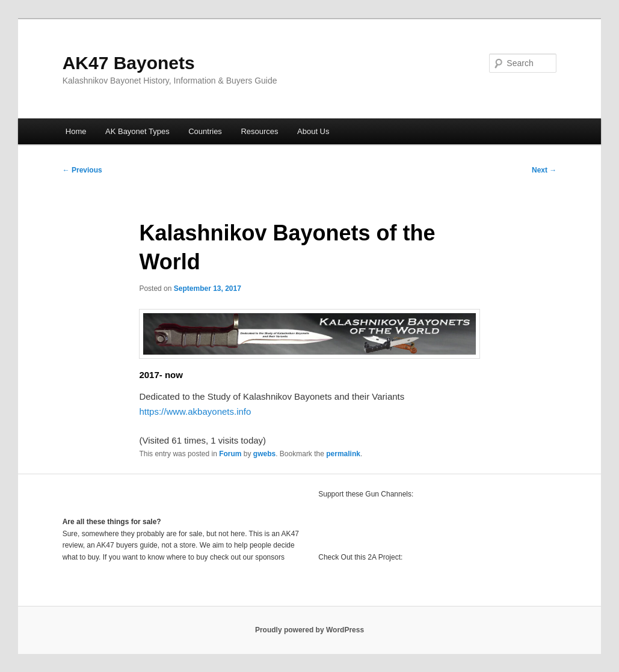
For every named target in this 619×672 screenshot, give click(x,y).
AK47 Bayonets (129, 63)
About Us (313, 131)
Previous (82, 170)
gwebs (264, 454)
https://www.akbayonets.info (195, 411)
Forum (230, 454)
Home (76, 131)
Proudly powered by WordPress (309, 630)
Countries (205, 131)
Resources (259, 131)
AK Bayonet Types (137, 131)
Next (544, 170)
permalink (343, 454)
